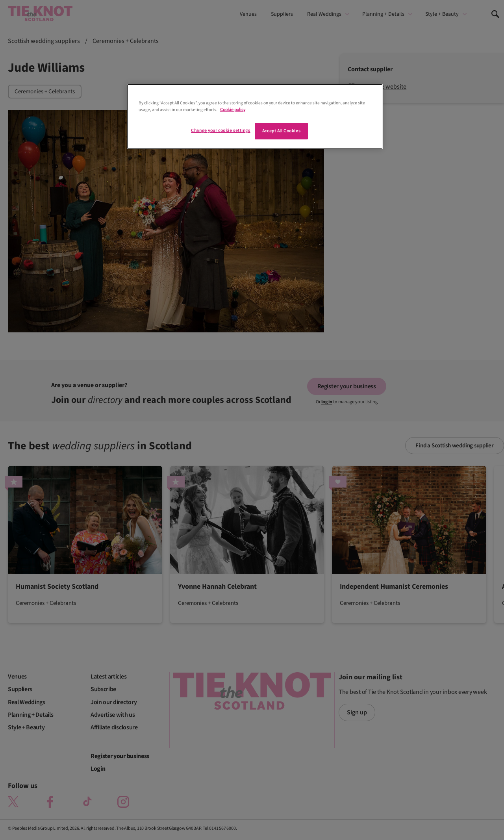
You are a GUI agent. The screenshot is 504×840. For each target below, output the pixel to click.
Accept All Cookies (281, 131)
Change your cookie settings (220, 131)
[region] (255, 117)
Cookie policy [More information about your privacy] (233, 110)
